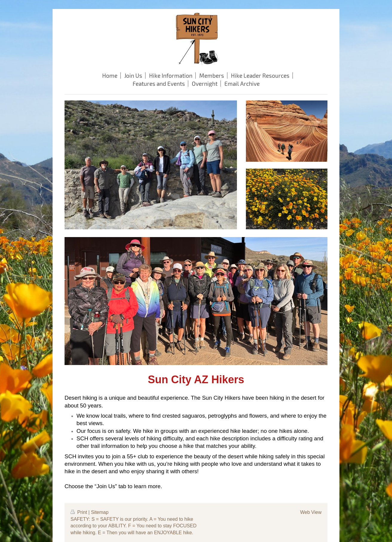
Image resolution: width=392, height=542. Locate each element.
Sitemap (100, 512)
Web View (311, 512)
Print (79, 512)
